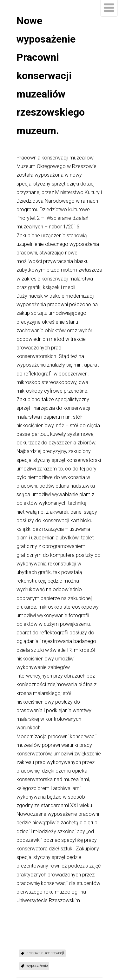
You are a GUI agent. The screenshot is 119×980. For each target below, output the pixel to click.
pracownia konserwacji (45, 953)
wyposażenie (37, 966)
